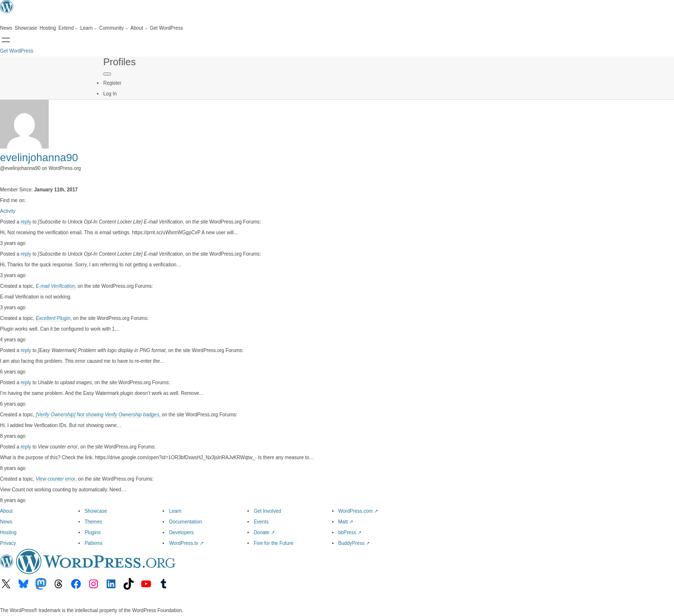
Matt (346, 522)
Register (112, 83)
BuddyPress (354, 543)
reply (26, 222)
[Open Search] (6, 40)
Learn (175, 511)
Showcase (96, 511)
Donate (264, 532)
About (6, 511)
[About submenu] (139, 28)
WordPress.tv (186, 543)
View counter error (56, 479)
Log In (110, 94)
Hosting (8, 532)
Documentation (185, 522)
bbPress (350, 532)
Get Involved (267, 511)
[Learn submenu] (89, 28)
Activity (8, 211)
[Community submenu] (114, 28)
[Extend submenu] (68, 28)
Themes (94, 522)
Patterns (94, 543)
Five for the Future (274, 543)
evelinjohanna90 (39, 158)
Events (261, 522)
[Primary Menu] (107, 74)
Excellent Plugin (53, 318)
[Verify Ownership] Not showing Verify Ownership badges (97, 415)
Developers (181, 532)
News (6, 522)
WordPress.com (358, 511)
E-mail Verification (55, 286)
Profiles (120, 62)
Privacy (8, 543)
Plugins (93, 532)
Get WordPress (17, 51)
